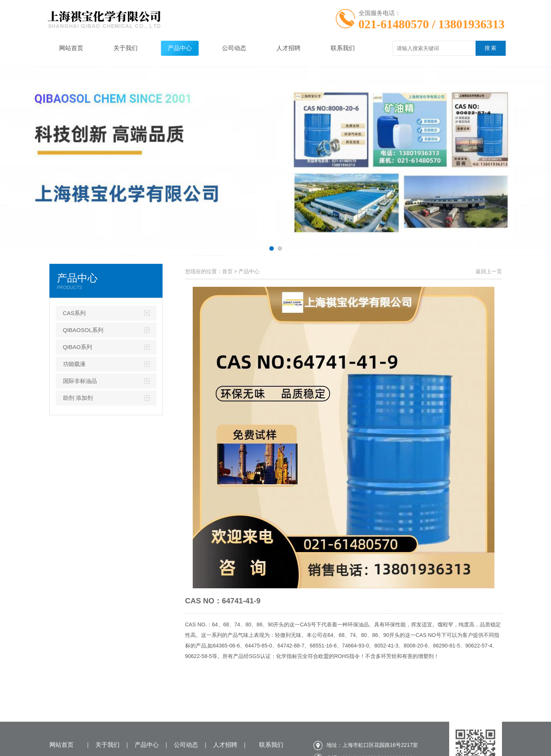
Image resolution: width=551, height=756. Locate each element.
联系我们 (331, 48)
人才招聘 (276, 48)
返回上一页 (489, 271)
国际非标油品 (80, 381)
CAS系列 (74, 313)
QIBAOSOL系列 (83, 330)
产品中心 (168, 48)
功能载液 (74, 364)
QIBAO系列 (78, 347)
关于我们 (114, 48)
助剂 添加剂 (78, 398)
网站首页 (59, 48)
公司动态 (222, 48)
